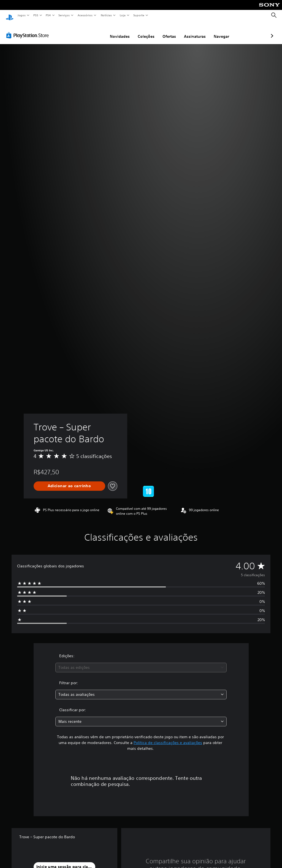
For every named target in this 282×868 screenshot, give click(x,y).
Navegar (192, 31)
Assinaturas (166, 31)
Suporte (139, 15)
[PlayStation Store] (29, 30)
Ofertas (140, 31)
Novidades (91, 31)
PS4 (48, 15)
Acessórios (85, 15)
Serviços (64, 15)
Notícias (106, 15)
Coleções (117, 31)
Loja (123, 15)
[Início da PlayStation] (10, 15)
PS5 (36, 15)
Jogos (21, 15)
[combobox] (141, 662)
